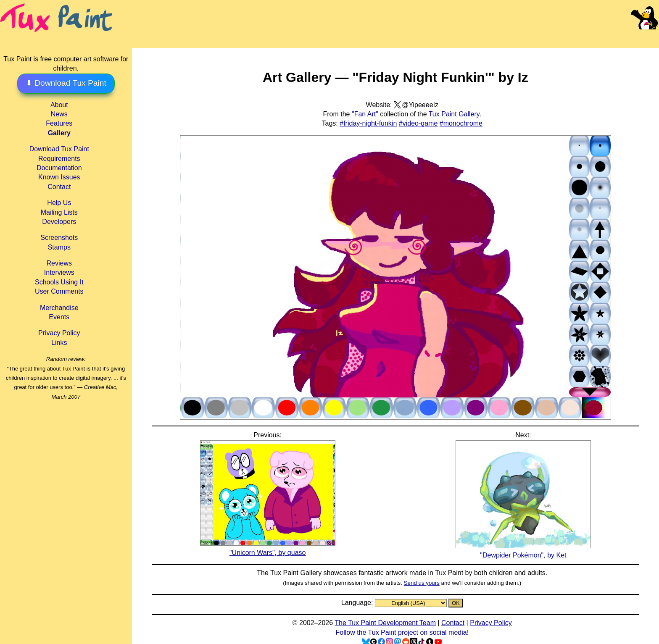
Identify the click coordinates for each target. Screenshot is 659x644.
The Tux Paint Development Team (385, 623)
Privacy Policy (59, 333)
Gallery (59, 133)
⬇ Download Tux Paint (66, 83)
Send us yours (422, 583)
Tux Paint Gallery (454, 114)
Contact (59, 187)
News (59, 114)
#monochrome (461, 123)
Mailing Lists (59, 212)
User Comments (59, 291)
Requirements (59, 159)
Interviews (59, 272)
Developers (59, 222)
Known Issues (59, 177)
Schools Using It (59, 282)
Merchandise (59, 308)
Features (59, 123)
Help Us (59, 203)
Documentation (59, 168)
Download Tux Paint (59, 149)
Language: (358, 603)
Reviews (59, 263)
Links (59, 343)
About (59, 105)
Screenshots (59, 238)
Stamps (59, 247)
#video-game (418, 123)
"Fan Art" (365, 114)
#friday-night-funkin (368, 123)
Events (59, 317)
